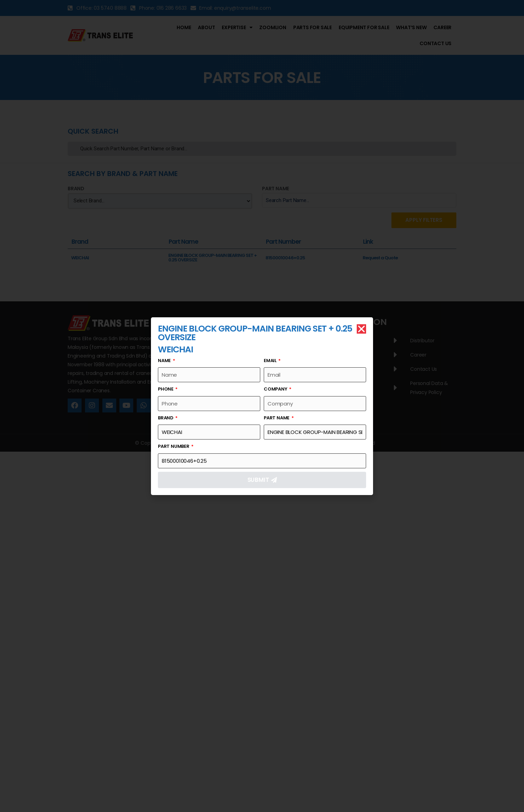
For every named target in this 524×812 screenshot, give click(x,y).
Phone (166, 389)
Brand (166, 418)
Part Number (174, 446)
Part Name (277, 418)
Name (165, 361)
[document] (262, 406)
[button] (361, 329)
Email (271, 361)
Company (276, 389)
